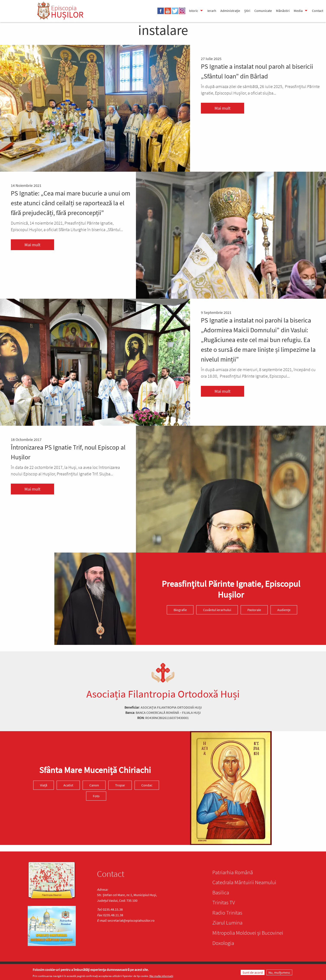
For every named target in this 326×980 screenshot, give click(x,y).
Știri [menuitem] (247, 11)
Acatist (68, 785)
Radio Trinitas (227, 913)
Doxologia (223, 943)
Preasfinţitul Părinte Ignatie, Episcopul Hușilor (231, 589)
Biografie (180, 610)
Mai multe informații (161, 976)
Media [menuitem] (298, 11)
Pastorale (254, 610)
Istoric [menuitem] (194, 11)
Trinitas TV (224, 902)
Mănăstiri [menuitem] (283, 11)
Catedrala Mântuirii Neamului (244, 882)
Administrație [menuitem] (230, 11)
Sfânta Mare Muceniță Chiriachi (95, 770)
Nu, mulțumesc (279, 972)
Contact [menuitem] (318, 11)
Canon (94, 785)
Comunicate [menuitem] (263, 11)
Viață (44, 785)
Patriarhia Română (233, 872)
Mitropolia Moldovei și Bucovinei (248, 933)
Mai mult (223, 108)
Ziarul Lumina (227, 923)
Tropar (120, 785)
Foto (96, 796)
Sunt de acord (253, 972)
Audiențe (284, 610)
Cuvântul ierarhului (217, 610)
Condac (147, 785)
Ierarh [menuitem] (212, 11)
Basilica (221, 892)
